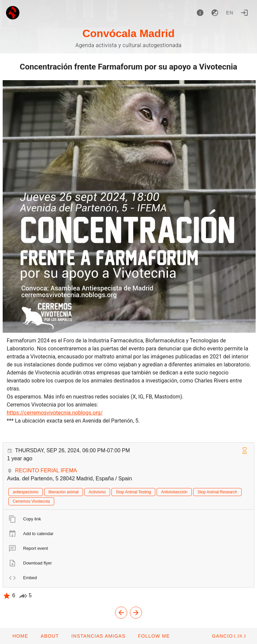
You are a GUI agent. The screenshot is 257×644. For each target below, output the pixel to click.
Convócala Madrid (128, 33)
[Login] (244, 13)
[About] (200, 13)
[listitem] (128, 519)
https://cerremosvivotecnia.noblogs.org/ (55, 413)
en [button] (230, 13)
